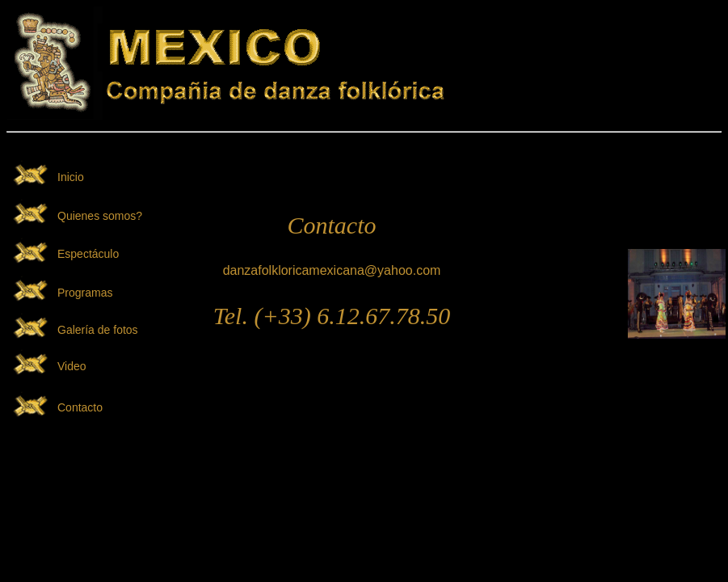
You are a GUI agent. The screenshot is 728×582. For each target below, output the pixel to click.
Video (72, 366)
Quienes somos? (100, 216)
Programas (85, 293)
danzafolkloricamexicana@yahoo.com (332, 270)
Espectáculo (88, 254)
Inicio (71, 177)
